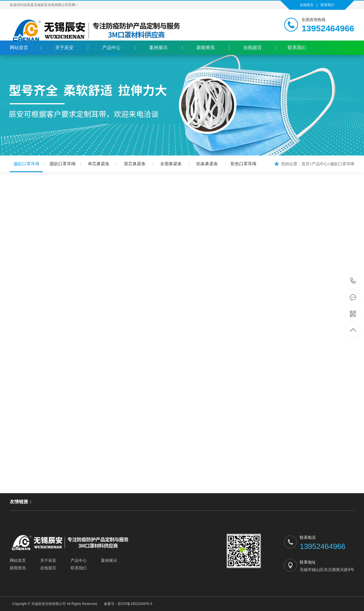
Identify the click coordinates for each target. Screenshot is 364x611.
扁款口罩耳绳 (26, 167)
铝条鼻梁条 (207, 164)
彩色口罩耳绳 (243, 164)
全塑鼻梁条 (171, 164)
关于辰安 (64, 48)
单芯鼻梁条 (99, 164)
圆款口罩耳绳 (63, 164)
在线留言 (307, 5)
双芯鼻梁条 (135, 164)
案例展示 (158, 48)
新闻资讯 (206, 48)
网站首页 (19, 48)
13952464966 (353, 281)
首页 (305, 164)
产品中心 (111, 48)
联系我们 (328, 5)
